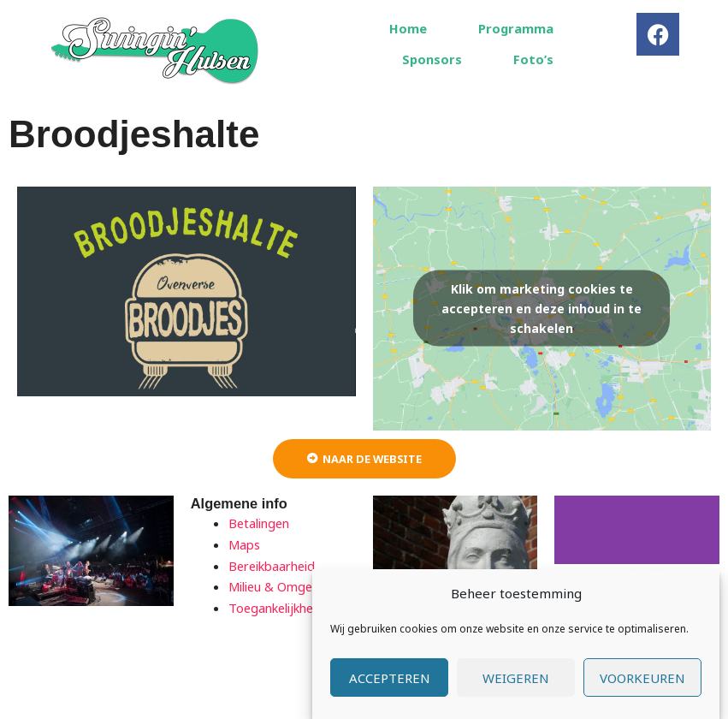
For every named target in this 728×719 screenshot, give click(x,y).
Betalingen (259, 523)
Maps (244, 544)
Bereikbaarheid (272, 566)
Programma (516, 28)
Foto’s (533, 59)
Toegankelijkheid (276, 608)
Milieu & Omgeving (282, 586)
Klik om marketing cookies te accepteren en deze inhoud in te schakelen (542, 309)
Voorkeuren (642, 679)
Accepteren (390, 679)
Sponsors (432, 59)
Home (408, 28)
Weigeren (516, 679)
